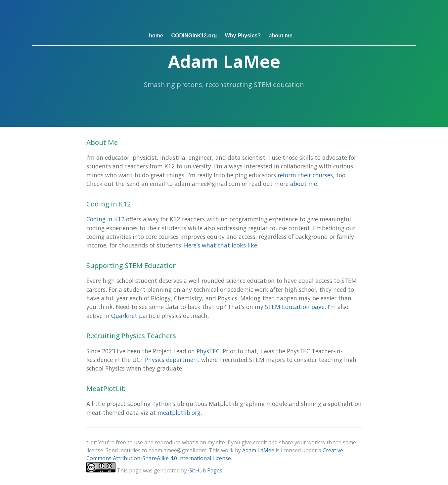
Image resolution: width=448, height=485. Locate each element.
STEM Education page (295, 307)
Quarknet (124, 316)
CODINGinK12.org (194, 36)
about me (281, 36)
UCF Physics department (166, 360)
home (156, 36)
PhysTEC (208, 351)
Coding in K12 (105, 219)
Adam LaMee (258, 450)
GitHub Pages (205, 470)
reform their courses (305, 175)
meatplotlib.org (179, 413)
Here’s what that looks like (221, 245)
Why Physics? (243, 36)
